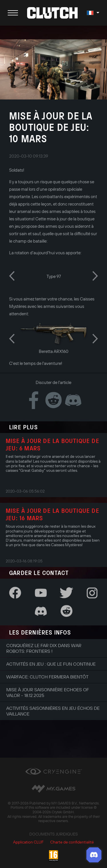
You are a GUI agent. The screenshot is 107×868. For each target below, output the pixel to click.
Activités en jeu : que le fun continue (51, 664)
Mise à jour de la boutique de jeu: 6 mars (53, 444)
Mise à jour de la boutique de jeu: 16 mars (53, 514)
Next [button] (95, 276)
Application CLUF (28, 842)
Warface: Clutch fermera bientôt (47, 677)
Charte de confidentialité (72, 842)
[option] (53, 276)
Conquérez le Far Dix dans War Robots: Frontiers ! (44, 648)
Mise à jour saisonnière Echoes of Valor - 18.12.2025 (48, 692)
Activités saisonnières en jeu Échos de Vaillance (53, 711)
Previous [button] (12, 276)
